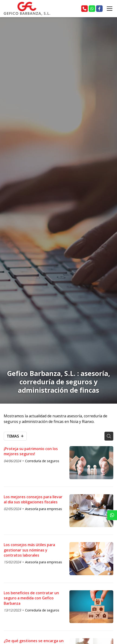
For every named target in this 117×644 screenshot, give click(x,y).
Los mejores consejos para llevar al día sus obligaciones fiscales (33, 499)
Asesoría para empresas (44, 509)
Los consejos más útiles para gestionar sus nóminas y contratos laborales (29, 550)
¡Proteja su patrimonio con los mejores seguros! (31, 451)
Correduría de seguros (42, 461)
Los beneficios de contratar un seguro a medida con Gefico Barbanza (31, 598)
